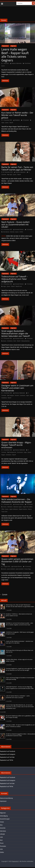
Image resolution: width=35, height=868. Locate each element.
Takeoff (11, 123)
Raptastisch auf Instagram (8, 754)
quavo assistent (20, 569)
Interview (12, 232)
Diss (1, 825)
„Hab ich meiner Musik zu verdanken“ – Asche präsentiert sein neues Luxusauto (18, 697)
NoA (1, 840)
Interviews (3, 831)
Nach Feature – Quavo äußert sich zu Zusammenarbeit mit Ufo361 (15, 224)
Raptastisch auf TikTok (7, 760)
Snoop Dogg (27, 569)
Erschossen (20, 452)
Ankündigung (4, 816)
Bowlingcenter (13, 452)
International (6, 232)
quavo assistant (11, 569)
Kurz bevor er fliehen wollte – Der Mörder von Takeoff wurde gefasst (17, 115)
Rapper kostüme (23, 509)
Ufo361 (21, 232)
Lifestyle (2, 834)
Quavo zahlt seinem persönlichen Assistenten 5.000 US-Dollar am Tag (17, 561)
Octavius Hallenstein (16, 63)
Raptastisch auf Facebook (8, 751)
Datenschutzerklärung (6, 798)
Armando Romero (19, 230)
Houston (17, 395)
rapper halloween (14, 509)
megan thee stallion (28, 507)
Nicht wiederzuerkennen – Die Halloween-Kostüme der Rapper (17, 500)
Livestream (23, 395)
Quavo (3, 66)
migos (3, 123)
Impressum (3, 801)
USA (1, 849)
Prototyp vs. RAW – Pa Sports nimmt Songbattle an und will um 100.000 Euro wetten (20, 726)
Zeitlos (2, 852)
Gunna (5, 507)
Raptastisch (5, 46)
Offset (3, 509)
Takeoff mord (19, 286)
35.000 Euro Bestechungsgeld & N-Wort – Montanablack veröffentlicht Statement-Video (20, 735)
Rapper (3, 455)
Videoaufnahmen (25, 341)
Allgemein (13, 46)
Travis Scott (4, 512)
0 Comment (25, 120)
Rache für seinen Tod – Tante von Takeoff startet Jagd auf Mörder (17, 168)
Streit (15, 341)
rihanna (30, 509)
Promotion (3, 846)
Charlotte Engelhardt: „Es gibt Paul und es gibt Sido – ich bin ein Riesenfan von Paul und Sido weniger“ (20, 669)
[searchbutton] (33, 3)
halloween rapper (18, 507)
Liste (1, 837)
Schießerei (10, 341)
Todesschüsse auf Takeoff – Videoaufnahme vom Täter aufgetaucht (15, 279)
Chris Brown (27, 63)
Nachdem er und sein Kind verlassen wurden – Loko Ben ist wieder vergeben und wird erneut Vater (19, 624)
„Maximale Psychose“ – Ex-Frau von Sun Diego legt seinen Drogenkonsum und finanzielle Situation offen (20, 688)
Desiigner (12, 395)
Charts (2, 822)
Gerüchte (3, 828)
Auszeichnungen (5, 819)
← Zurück (4, 595)
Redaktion (17, 120)
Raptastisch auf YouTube (7, 757)
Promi (2, 843)
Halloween (10, 507)
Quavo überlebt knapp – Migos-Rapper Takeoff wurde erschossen (16, 445)
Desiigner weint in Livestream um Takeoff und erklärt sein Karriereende (17, 388)
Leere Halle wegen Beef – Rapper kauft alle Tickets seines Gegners (15, 55)
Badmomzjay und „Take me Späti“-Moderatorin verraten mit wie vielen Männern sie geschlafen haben (20, 606)
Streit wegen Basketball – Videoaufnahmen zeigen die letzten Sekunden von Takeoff (16, 333)
